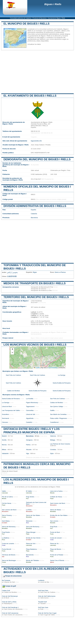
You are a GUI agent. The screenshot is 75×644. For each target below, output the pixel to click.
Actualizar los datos (34, 44)
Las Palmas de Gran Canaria (60, 444)
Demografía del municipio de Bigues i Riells (37, 159)
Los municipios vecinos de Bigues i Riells (35, 345)
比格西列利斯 (12, 276)
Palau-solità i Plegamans (59, 418)
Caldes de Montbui (13, 391)
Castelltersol (54, 422)
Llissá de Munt (7, 406)
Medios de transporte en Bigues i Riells (35, 283)
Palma (28, 445)
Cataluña (34, 214)
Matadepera (8, 603)
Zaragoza (29, 440)
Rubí (42, 609)
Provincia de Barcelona (39, 18)
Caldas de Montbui (56, 403)
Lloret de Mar (45, 582)
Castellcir (29, 422)
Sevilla (4, 440)
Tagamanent (30, 406)
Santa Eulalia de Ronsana (11, 399)
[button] (12, 349)
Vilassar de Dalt (9, 582)
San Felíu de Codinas (57, 399)
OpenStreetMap (53, 368)
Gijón (52, 453)
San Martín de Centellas (58, 414)
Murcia (4, 445)
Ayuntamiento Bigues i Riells (57, 18)
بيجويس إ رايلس (12, 272)
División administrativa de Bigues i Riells (35, 206)
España (33, 210)
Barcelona (34, 218)
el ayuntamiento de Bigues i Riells (30, 96)
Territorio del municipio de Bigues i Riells (36, 297)
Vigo (28, 453)
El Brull (6, 598)
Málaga (53, 440)
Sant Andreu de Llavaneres (13, 609)
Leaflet (37, 368)
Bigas (35, 272)
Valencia (53, 436)
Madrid (4, 436)
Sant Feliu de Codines (13, 375)
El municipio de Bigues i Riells (27, 24)
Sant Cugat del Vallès (47, 615)
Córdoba (53, 450)
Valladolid (5, 453)
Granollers (5, 414)
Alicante (29, 450)
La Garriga (62, 375)
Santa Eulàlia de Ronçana (62, 383)
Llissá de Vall (31, 414)
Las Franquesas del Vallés (11, 410)
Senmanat (5, 418)
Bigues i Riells (53, 4)
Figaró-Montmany (32, 403)
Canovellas (30, 410)
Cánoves (5, 422)
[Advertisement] (37, 72)
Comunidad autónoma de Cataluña (20, 18)
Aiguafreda (30, 418)
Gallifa (52, 410)
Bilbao (4, 450)
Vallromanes (44, 598)
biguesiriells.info (36, 141)
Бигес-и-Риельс (60, 272)
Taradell (43, 603)
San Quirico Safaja (56, 406)
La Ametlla (30, 399)
